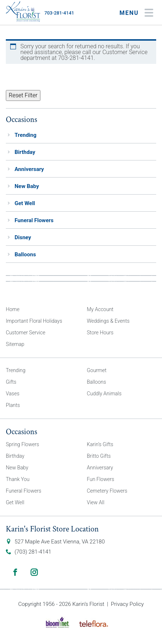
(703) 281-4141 (33, 552)
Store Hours (100, 333)
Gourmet (97, 370)
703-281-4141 (59, 13)
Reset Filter (23, 95)
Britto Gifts (99, 456)
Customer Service (26, 333)
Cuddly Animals (104, 394)
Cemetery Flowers (107, 491)
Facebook (15, 572)
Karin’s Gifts (100, 444)
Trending (25, 135)
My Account (100, 309)
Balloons (25, 254)
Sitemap (15, 344)
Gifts (11, 382)
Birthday (25, 152)
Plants (13, 405)
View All (96, 502)
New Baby (27, 186)
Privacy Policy (127, 604)
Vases (13, 394)
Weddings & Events (108, 321)
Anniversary (29, 169)
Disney (23, 237)
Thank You (18, 479)
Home (13, 309)
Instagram (34, 572)
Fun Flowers (101, 479)
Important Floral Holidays (34, 321)
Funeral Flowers (34, 220)
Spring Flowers (22, 444)
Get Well (25, 203)
